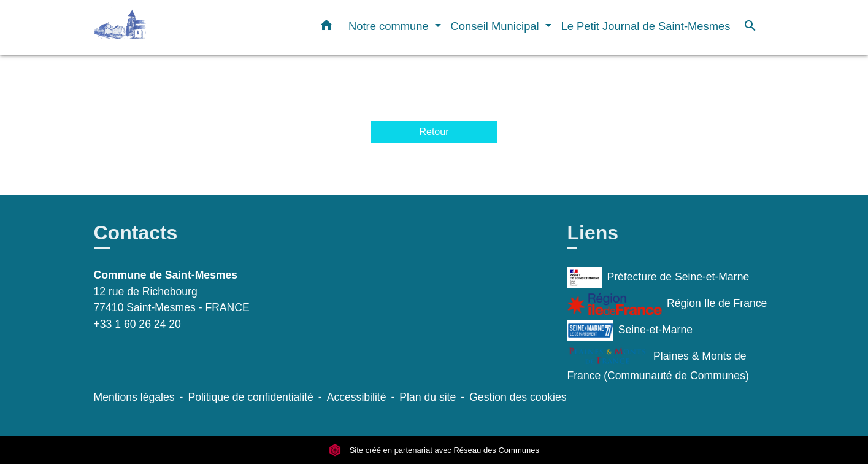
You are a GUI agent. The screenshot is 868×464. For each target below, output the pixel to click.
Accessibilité (357, 397)
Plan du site (428, 397)
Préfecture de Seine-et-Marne (659, 278)
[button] (326, 28)
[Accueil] (171, 27)
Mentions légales (134, 397)
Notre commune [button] (390, 26)
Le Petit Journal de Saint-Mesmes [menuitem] (646, 26)
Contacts (136, 233)
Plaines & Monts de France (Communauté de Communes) (658, 364)
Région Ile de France (667, 304)
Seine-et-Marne (630, 331)
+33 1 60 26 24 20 (137, 324)
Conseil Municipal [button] (497, 26)
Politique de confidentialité (250, 397)
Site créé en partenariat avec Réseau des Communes (434, 450)
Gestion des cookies (518, 397)
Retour (434, 132)
